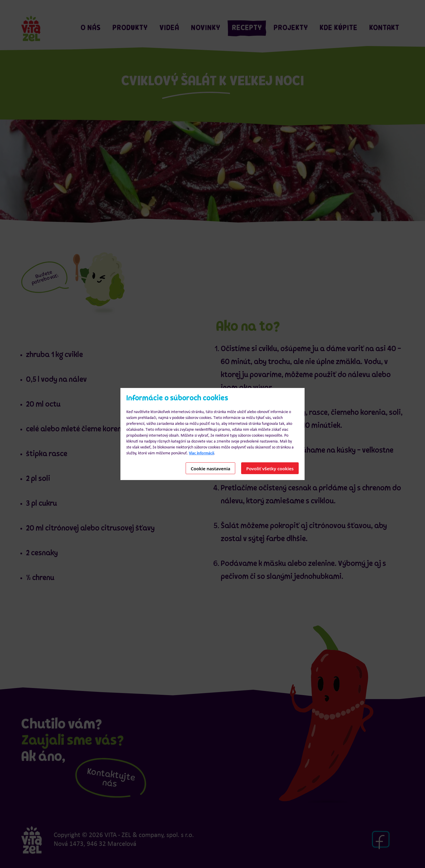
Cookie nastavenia (210, 469)
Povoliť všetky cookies (270, 469)
